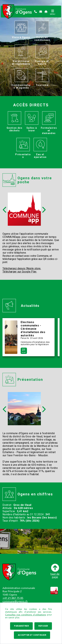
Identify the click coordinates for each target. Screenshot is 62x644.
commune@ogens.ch (15, 601)
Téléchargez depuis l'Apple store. (22, 268)
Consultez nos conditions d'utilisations (26, 615)
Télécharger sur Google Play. (20, 272)
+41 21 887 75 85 (13, 598)
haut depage (55, 571)
